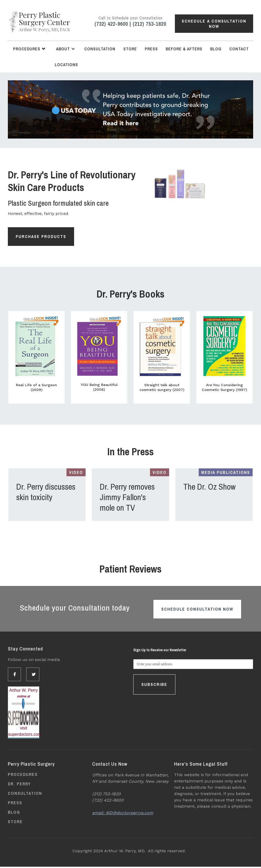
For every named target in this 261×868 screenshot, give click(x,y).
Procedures (23, 774)
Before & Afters (184, 49)
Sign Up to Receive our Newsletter (160, 650)
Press (151, 49)
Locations (66, 65)
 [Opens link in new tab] (34, 674)
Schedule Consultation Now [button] (197, 609)
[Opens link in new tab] (130, 109)
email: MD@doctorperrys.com (123, 813)
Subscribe (154, 684)
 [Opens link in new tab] (15, 674)
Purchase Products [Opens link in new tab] (41, 236)
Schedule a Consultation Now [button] (214, 24)
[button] (29, 49)
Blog (216, 49)
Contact (239, 49)
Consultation (100, 49)
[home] (39, 22)
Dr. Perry (19, 784)
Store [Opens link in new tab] (130, 49)
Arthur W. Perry (23, 690)
